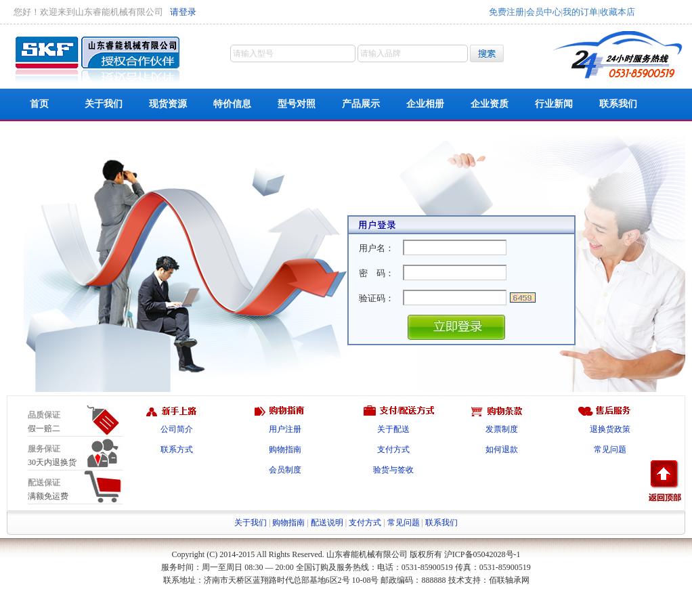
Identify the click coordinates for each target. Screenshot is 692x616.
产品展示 (361, 104)
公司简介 (177, 429)
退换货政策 (610, 429)
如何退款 (502, 449)
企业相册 (425, 104)
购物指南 (285, 449)
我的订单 (580, 12)
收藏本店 (618, 12)
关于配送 (393, 429)
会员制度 (285, 470)
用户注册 (285, 429)
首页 (39, 104)
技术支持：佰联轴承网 (489, 580)
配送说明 (327, 523)
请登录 (183, 12)
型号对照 (297, 104)
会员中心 (544, 12)
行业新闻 (554, 104)
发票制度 (502, 429)
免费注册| (507, 12)
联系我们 (618, 104)
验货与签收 (393, 470)
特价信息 (232, 104)
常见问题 (610, 449)
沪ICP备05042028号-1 (482, 554)
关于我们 (104, 104)
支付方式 (393, 449)
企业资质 (490, 104)
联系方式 (177, 449)
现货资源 (168, 104)
